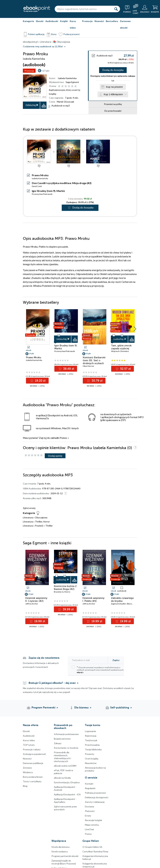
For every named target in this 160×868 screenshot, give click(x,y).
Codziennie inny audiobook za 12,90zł (43, 47)
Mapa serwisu (92, 825)
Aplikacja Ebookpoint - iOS (67, 794)
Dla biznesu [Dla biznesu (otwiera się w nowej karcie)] (81, 708)
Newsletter (91, 763)
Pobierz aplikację (36, 34)
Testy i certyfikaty (32, 781)
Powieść (39, 526)
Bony (54, 34)
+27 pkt (45, 71)
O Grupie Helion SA (92, 847)
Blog (25, 786)
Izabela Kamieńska (67, 78)
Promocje (87, 21)
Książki (64, 21)
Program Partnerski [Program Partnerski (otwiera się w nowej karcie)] (43, 708)
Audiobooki (52, 21)
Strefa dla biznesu (60, 847)
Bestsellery (112, 21)
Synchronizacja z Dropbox (67, 782)
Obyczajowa (41, 517)
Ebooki (40, 21)
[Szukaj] (116, 9)
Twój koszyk (91, 740)
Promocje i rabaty (32, 749)
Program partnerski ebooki (65, 856)
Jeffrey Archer (32, 604)
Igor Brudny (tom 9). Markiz (48, 191)
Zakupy (58, 743)
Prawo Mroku (34, 357)
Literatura (28, 517)
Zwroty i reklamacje (95, 802)
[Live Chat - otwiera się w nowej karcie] (136, 9)
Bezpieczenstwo (62, 739)
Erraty (88, 816)
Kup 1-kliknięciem (113, 94)
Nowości (99, 21)
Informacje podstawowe (66, 734)
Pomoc (64, 438)
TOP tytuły (29, 745)
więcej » (80, 672)
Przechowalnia (92, 745)
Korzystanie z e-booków (66, 748)
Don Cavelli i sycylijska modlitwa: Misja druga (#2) (62, 183)
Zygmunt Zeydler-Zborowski (123, 604)
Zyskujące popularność (34, 754)
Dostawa (89, 806)
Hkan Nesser (88, 366)
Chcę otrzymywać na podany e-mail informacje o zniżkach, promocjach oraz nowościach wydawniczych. (98, 670)
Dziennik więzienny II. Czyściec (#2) (36, 600)
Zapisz (116, 660)
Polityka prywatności (95, 793)
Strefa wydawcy (60, 851)
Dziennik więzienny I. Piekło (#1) (93, 600)
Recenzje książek (93, 820)
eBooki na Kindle (62, 778)
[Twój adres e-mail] (89, 660)
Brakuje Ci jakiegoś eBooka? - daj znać (52, 683)
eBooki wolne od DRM (65, 766)
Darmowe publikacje (33, 763)
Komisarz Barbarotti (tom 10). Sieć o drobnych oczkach (94, 360)
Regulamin (90, 788)
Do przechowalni (113, 111)
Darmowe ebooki (125, 24)
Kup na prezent (114, 87)
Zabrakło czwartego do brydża (122, 600)
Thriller (49, 526)
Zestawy (27, 768)
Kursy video (73, 24)
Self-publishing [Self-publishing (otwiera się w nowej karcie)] (120, 708)
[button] (135, 329)
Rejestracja (91, 736)
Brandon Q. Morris (62, 592)
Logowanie (90, 731)
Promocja (29, 71)
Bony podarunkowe (33, 777)
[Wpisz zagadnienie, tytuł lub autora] (83, 9)
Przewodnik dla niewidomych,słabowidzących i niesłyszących (62, 757)
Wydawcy (28, 772)
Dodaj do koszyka (113, 70)
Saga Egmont (72, 82)
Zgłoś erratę (29, 508)
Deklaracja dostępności (97, 797)
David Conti (37, 186)
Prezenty (90, 754)
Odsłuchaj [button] (31, 105)
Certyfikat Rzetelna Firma (95, 851)
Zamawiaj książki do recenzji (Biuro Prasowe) (64, 862)
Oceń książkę (92, 759)
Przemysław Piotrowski (42, 194)
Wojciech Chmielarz (120, 351)
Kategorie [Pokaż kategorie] (28, 21)
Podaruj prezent (72, 34)
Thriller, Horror (42, 522)
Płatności (90, 811)
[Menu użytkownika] (145, 9)
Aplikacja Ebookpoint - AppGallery (65, 800)
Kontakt (89, 784)
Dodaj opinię (55, 456)
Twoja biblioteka (93, 749)
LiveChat (89, 829)
